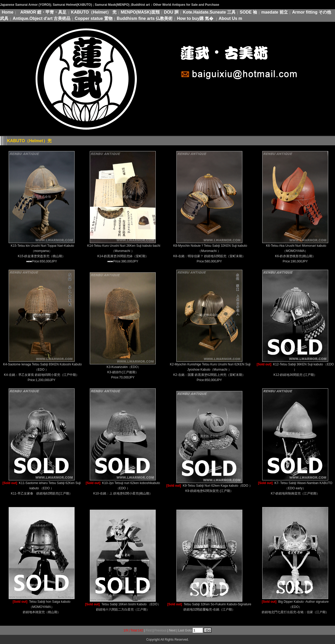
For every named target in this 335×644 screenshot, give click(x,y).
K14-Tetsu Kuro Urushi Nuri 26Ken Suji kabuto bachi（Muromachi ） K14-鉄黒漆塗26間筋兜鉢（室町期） (124, 251)
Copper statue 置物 (94, 18)
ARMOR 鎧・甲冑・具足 (44, 12)
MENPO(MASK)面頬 (140, 12)
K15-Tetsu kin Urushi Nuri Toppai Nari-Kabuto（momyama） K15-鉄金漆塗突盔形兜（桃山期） (42, 251)
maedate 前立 (274, 12)
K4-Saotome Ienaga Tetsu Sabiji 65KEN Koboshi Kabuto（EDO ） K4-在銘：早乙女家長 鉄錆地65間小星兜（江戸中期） (43, 370)
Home (8, 12)
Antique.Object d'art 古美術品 (41, 18)
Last (181, 630)
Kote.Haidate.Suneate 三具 (209, 12)
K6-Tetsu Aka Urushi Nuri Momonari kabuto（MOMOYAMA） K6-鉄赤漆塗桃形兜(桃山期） (296, 251)
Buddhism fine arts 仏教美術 (145, 18)
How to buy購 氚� (196, 18)
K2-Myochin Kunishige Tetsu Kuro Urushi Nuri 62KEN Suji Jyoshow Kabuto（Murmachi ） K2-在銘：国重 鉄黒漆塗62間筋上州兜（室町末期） (210, 370)
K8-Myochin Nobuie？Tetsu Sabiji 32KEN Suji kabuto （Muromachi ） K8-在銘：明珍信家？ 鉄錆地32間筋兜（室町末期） (210, 251)
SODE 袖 (248, 12)
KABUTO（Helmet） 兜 (94, 12)
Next (172, 630)
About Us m (230, 18)
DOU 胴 (171, 12)
